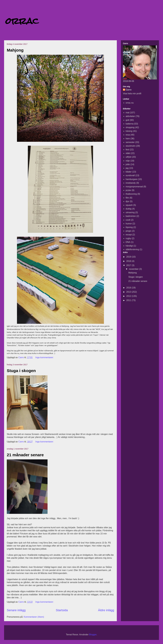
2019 (129, 257)
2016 (129, 288)
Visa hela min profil (132, 94)
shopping (130, 127)
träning (129, 131)
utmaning (130, 212)
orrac (22, 21)
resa (128, 135)
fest (127, 150)
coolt (128, 220)
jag (127, 168)
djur (127, 201)
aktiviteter (130, 116)
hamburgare (131, 179)
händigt (129, 246)
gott (127, 120)
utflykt (128, 157)
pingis (128, 231)
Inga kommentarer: (45, 357)
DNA (128, 242)
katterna (130, 124)
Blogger (93, 635)
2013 (129, 292)
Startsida (62, 610)
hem (128, 139)
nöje (128, 161)
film (127, 198)
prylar (128, 190)
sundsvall (130, 175)
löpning (129, 227)
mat (127, 113)
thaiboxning (131, 194)
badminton (131, 216)
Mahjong (15, 50)
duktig (129, 209)
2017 (129, 265)
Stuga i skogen (21, 371)
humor (129, 224)
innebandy (131, 183)
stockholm (131, 146)
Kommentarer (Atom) (34, 617)
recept (129, 235)
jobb (128, 164)
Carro (129, 90)
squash (129, 205)
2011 (129, 300)
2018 (129, 261)
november (134, 269)
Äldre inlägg (106, 610)
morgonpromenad (134, 187)
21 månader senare (25, 455)
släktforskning (132, 249)
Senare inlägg (16, 610)
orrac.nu (130, 103)
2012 (129, 296)
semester (130, 142)
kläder (129, 172)
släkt (128, 153)
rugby (128, 238)
